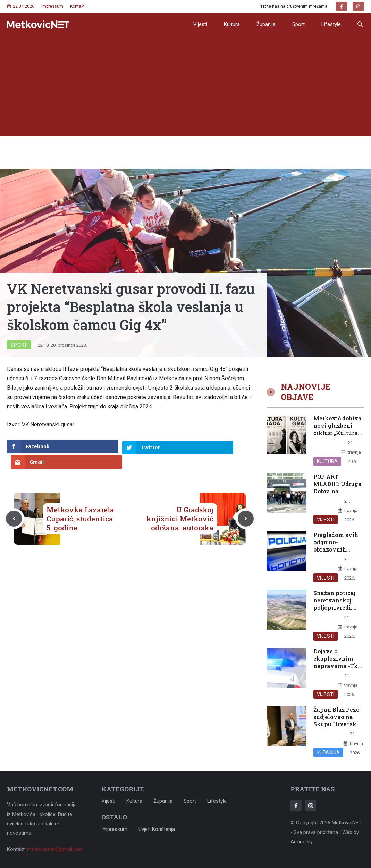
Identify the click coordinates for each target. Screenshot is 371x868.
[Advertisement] (185, 88)
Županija (266, 24)
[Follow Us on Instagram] (311, 806)
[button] (360, 24)
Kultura (232, 24)
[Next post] (246, 503)
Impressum (52, 6)
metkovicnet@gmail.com (55, 849)
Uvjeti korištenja (157, 829)
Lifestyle (331, 24)
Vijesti (200, 24)
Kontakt (77, 6)
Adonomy (302, 842)
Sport (298, 24)
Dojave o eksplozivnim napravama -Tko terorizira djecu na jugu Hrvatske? (337, 669)
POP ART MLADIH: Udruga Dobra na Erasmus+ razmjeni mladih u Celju (338, 494)
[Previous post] (14, 503)
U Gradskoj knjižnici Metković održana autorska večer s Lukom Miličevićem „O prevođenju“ (180, 517)
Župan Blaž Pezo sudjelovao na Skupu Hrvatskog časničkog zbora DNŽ (338, 724)
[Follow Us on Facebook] (296, 806)
